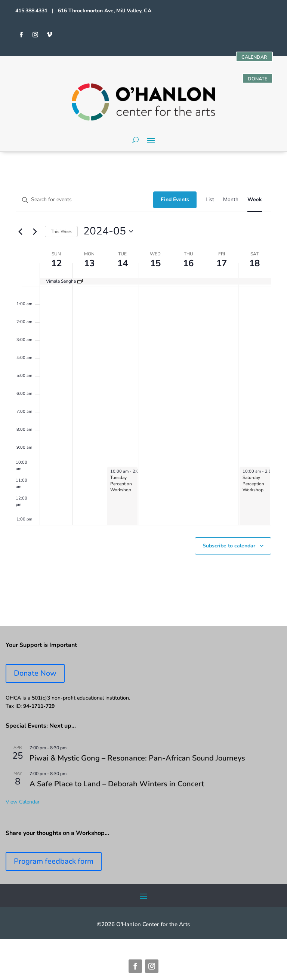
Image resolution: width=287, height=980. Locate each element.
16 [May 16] (188, 265)
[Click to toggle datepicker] (108, 233)
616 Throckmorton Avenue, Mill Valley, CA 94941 (88, 945)
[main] (143, 391)
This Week (61, 233)
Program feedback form (54, 863)
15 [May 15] (155, 265)
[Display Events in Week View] (255, 202)
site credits (169, 945)
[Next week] (35, 233)
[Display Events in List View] (210, 202)
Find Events (175, 201)
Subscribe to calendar (229, 547)
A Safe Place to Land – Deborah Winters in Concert (117, 786)
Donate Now (35, 675)
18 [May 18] (254, 265)
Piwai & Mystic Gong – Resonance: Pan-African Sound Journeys (137, 760)
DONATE (256, 80)
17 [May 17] (222, 265)
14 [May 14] (123, 265)
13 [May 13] (89, 265)
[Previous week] (20, 233)
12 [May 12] (56, 265)
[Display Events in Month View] (231, 202)
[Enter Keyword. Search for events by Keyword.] (85, 202)
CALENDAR (253, 57)
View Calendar (23, 803)
